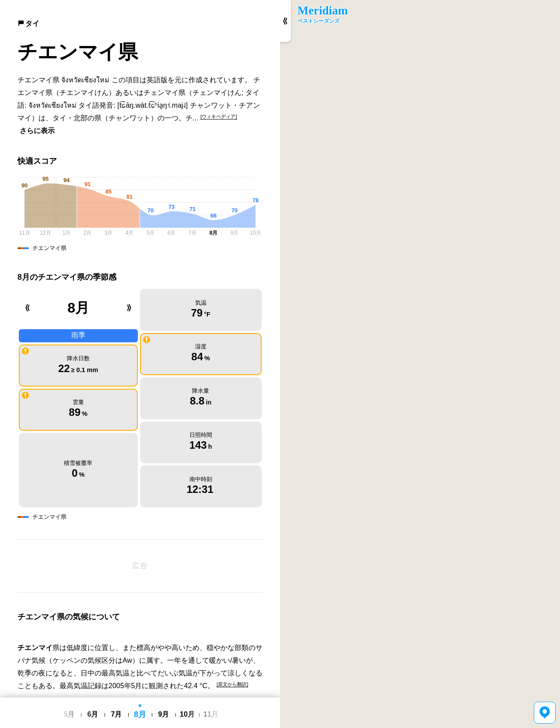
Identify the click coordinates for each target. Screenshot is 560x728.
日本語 (138, 691)
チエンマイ (35, 571)
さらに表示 (37, 131)
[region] (420, 364)
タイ (28, 23)
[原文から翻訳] (232, 607)
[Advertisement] (140, 489)
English (117, 691)
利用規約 (161, 691)
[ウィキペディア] (219, 116)
